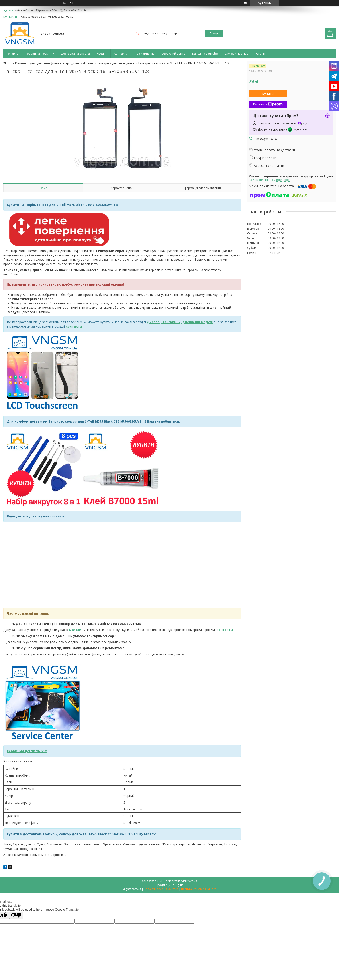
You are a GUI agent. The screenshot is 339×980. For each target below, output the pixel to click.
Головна (13, 54)
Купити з (268, 104)
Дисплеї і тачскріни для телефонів (108, 63)
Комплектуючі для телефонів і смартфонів (47, 63)
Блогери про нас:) (237, 54)
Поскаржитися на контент (161, 889)
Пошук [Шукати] (214, 33)
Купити (268, 94)
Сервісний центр (173, 54)
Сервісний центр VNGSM (27, 751)
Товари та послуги (38, 54)
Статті (261, 54)
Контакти (121, 54)
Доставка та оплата (76, 54)
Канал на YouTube (205, 54)
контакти (225, 630)
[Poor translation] (16, 915)
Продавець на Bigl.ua (169, 885)
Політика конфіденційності (199, 889)
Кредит (102, 54)
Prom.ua (192, 881)
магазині (77, 630)
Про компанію (145, 54)
